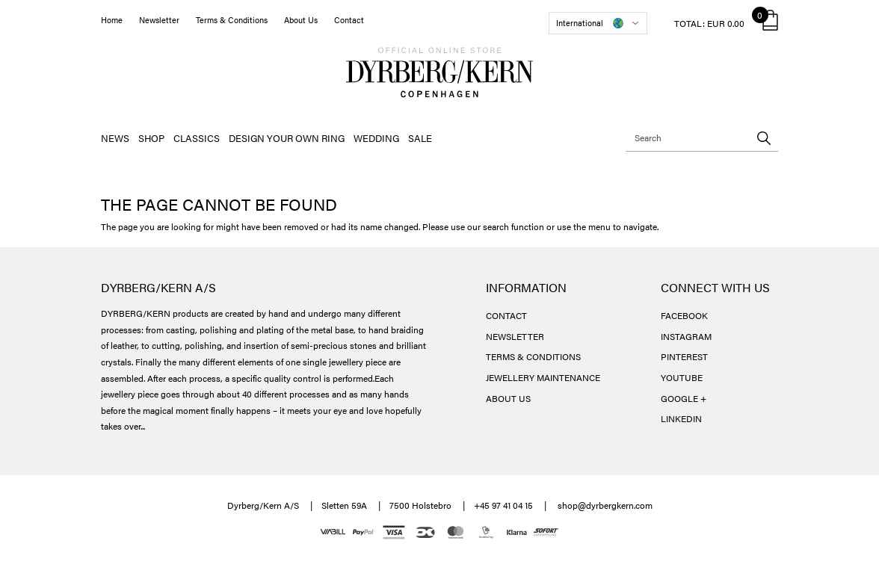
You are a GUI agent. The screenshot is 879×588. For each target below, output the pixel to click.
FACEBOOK (684, 315)
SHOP (151, 138)
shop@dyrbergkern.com (605, 505)
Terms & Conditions (232, 20)
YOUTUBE (682, 377)
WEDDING (376, 138)
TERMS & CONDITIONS (533, 356)
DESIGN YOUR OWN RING (287, 138)
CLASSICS (197, 138)
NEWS (115, 138)
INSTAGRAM (686, 336)
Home (112, 20)
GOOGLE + (684, 398)
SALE (420, 138)
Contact (349, 20)
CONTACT (506, 315)
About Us (301, 20)
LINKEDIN (681, 418)
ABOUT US (508, 398)
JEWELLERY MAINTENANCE (543, 377)
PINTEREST (684, 356)
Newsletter (159, 20)
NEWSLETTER (515, 336)
